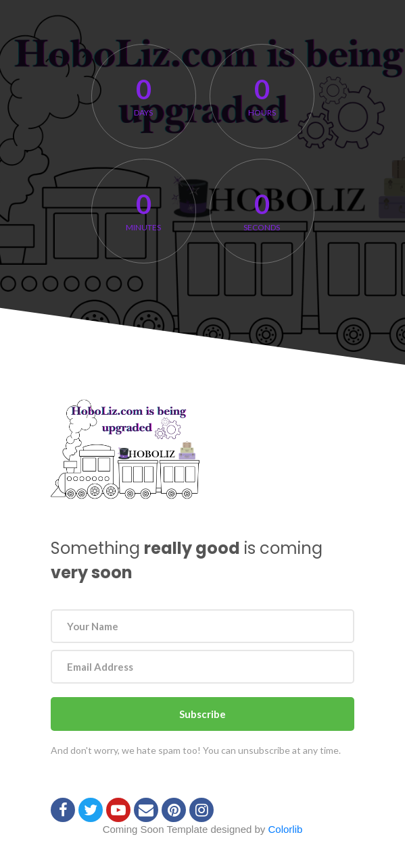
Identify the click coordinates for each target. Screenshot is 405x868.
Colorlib (286, 829)
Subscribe (202, 714)
